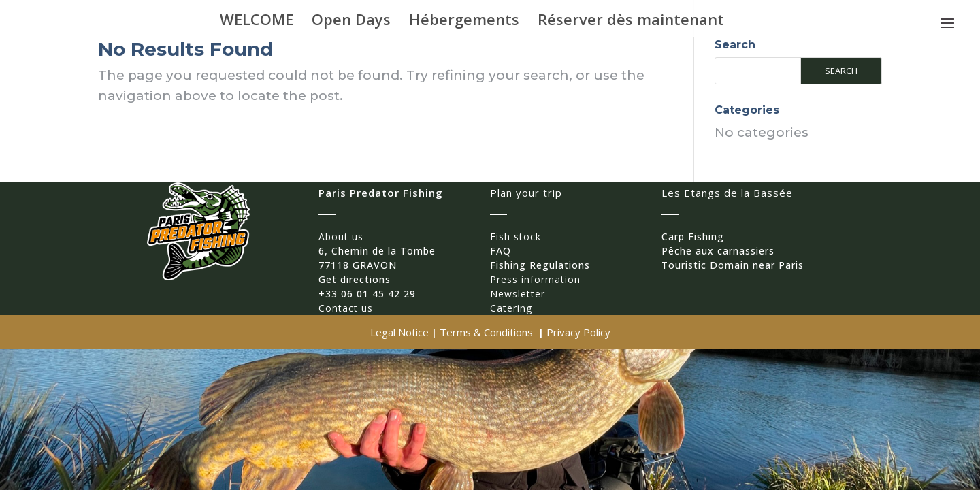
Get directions (355, 279)
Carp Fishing (693, 236)
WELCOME (257, 22)
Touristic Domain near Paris (733, 265)
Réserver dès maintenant (631, 22)
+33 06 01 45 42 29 (367, 294)
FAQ (501, 251)
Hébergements (464, 22)
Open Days (351, 22)
